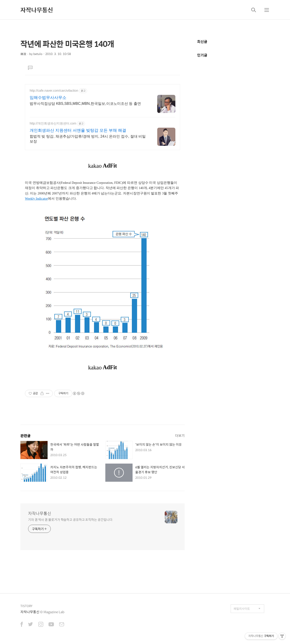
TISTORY (26, 606)
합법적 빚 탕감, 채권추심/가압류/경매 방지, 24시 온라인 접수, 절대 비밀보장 (88, 139)
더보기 (180, 435)
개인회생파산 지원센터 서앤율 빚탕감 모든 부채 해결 (78, 130)
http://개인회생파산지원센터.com (53, 123)
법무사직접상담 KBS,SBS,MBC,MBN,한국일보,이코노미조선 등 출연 (85, 104)
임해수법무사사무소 (48, 98)
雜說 (23, 54)
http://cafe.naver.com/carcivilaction (54, 91)
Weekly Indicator (36, 199)
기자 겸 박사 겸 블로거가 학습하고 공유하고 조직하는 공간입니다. (71, 519)
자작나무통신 (37, 10)
